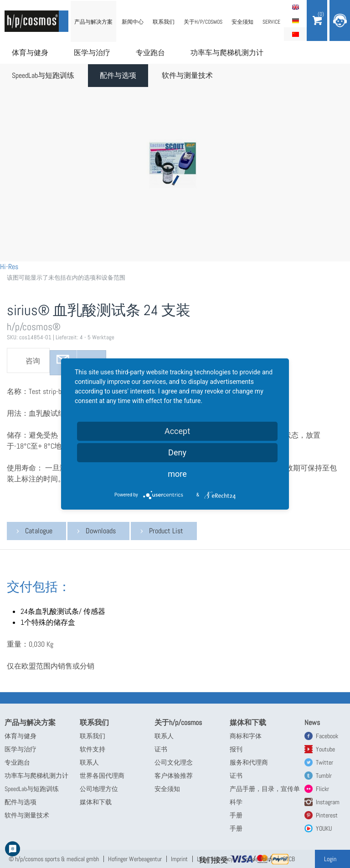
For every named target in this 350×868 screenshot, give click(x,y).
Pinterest (327, 815)
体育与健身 (30, 53)
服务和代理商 (249, 762)
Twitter (324, 762)
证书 (161, 749)
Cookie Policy (258, 859)
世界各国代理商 (102, 776)
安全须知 (242, 22)
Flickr (322, 789)
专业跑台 (150, 53)
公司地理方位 (99, 789)
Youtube (325, 749)
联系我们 (164, 22)
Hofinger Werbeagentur (135, 859)
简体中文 (295, 34)
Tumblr (324, 776)
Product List (166, 531)
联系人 (89, 762)
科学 (236, 802)
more (177, 474)
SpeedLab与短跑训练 (43, 75)
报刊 (236, 749)
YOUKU (324, 828)
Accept (177, 431)
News (312, 722)
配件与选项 (118, 75)
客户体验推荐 (174, 776)
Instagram (328, 802)
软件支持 (93, 749)
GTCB (289, 859)
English (295, 7)
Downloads (101, 531)
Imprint (179, 859)
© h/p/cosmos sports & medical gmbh (54, 859)
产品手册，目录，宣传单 (265, 789)
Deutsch (295, 20)
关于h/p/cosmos (203, 22)
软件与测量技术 (187, 75)
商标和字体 (246, 736)
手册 (236, 815)
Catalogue (39, 531)
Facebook (327, 736)
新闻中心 (133, 22)
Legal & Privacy (215, 859)
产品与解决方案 (93, 22)
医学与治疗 (92, 53)
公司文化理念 (174, 762)
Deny (177, 452)
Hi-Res (9, 267)
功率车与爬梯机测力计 (227, 53)
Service (271, 22)
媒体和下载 (96, 802)
